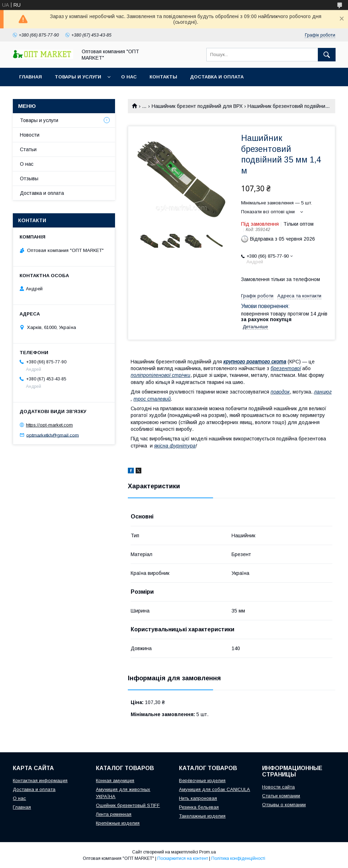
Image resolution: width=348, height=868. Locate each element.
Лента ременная (114, 814)
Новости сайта (278, 787)
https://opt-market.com (49, 425)
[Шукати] (327, 55)
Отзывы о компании (284, 805)
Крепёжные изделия (118, 823)
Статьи (28, 149)
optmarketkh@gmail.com (53, 435)
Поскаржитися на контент (183, 858)
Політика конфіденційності (238, 858)
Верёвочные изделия (202, 781)
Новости (30, 135)
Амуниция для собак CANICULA (214, 789)
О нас (129, 77)
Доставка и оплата (217, 77)
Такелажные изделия (202, 816)
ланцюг (323, 392)
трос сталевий (152, 399)
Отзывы (29, 178)
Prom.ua (208, 852)
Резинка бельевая (199, 807)
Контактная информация (40, 781)
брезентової (286, 368)
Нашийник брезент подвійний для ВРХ (197, 106)
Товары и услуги (78, 77)
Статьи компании (281, 796)
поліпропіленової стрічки (161, 375)
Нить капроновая (198, 798)
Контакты (163, 77)
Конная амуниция (115, 781)
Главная (31, 77)
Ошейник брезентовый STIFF (128, 805)
